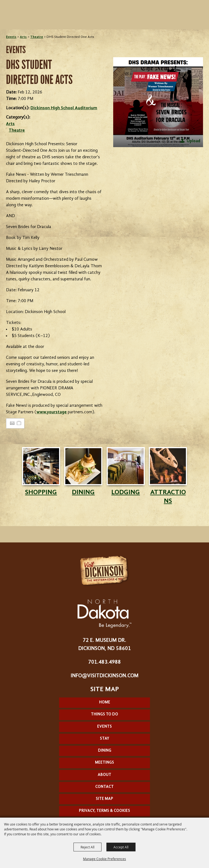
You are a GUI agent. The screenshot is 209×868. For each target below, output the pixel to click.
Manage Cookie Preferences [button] (104, 859)
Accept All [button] (121, 847)
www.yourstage (52, 412)
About (104, 775)
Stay (104, 739)
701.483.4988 (104, 662)
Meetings (104, 763)
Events (11, 37)
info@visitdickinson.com (105, 676)
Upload (193, 141)
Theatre (37, 37)
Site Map (104, 799)
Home (105, 702)
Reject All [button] (87, 847)
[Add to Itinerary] (19, 423)
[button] (158, 102)
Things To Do (104, 714)
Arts (23, 37)
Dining (105, 751)
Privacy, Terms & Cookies (104, 811)
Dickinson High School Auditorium (64, 108)
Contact (104, 787)
